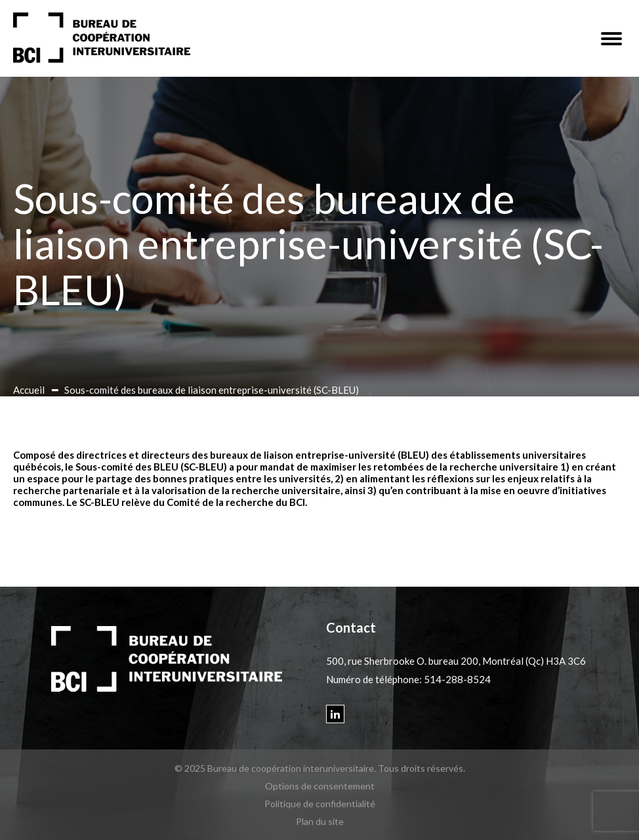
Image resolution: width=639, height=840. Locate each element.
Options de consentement (320, 786)
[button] (611, 39)
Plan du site (320, 821)
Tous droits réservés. (422, 768)
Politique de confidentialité (320, 804)
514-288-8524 (457, 679)
